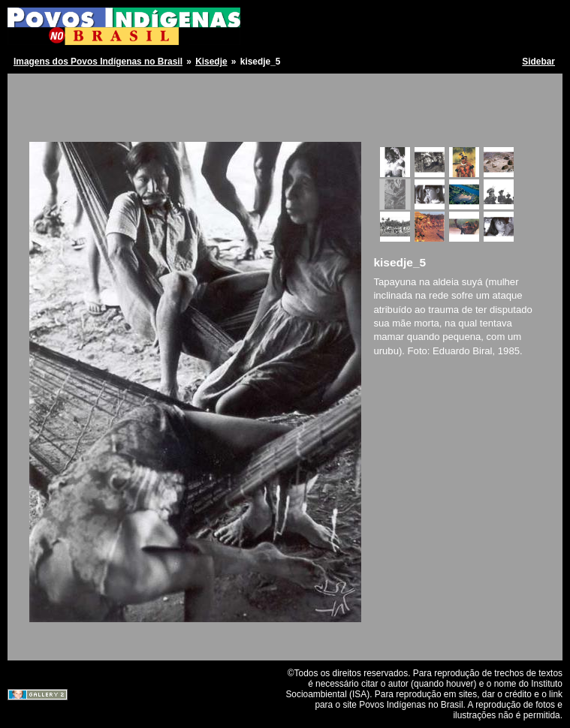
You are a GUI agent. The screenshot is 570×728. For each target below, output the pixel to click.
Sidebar (538, 62)
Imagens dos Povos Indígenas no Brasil (98, 62)
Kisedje (211, 62)
